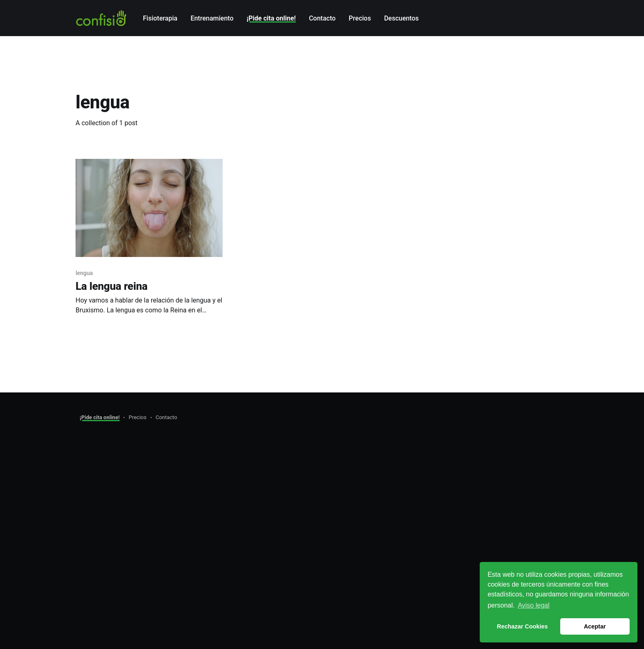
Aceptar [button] (595, 626)
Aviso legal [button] (534, 605)
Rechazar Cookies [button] (522, 626)
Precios (360, 18)
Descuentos (401, 18)
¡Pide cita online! (271, 18)
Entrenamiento (212, 18)
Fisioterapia (160, 18)
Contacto (322, 18)
